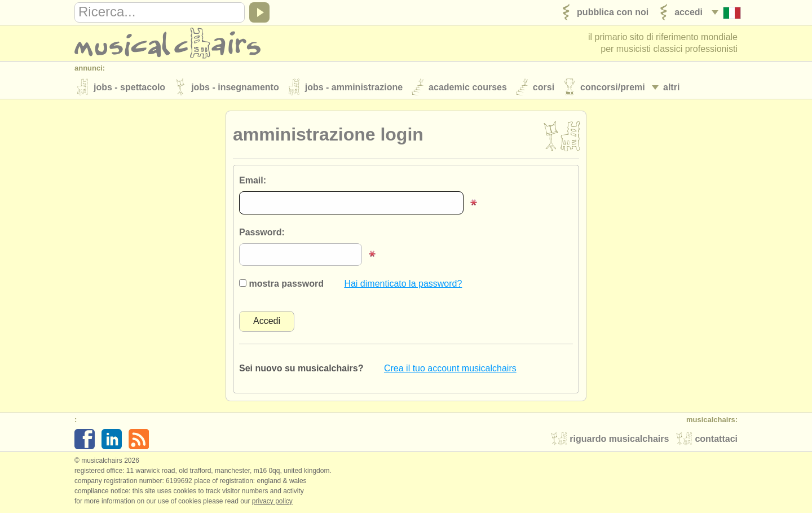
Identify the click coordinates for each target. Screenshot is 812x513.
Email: (253, 180)
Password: (262, 232)
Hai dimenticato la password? (403, 284)
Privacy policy (272, 501)
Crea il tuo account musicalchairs (450, 368)
